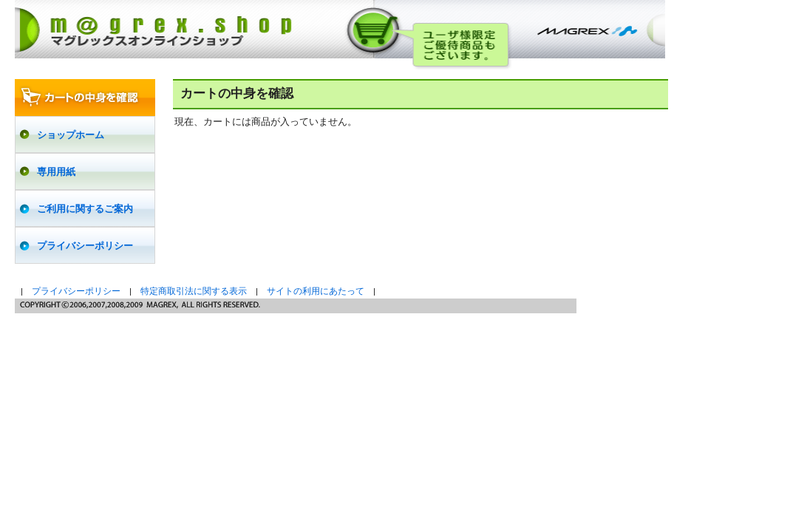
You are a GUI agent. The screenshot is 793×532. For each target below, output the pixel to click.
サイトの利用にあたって (316, 291)
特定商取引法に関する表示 (194, 291)
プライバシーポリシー (76, 291)
